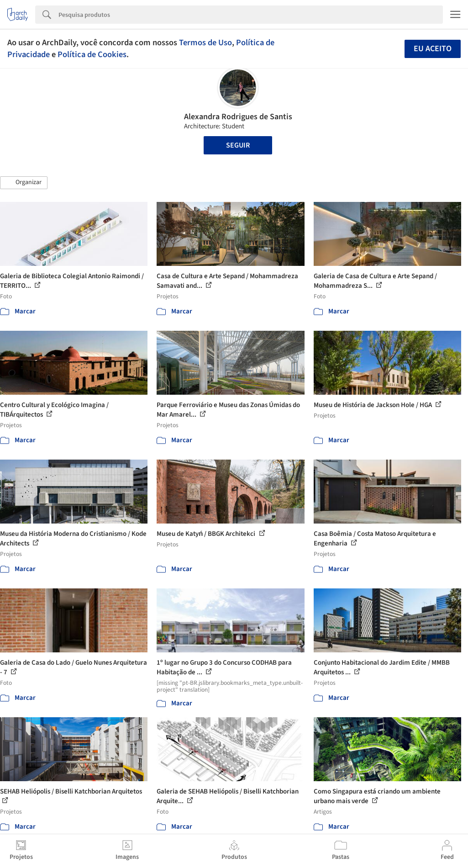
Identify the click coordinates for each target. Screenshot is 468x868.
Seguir (238, 145)
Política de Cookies (92, 54)
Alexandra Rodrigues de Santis (238, 117)
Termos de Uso (205, 42)
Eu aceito (433, 49)
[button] (24, 183)
